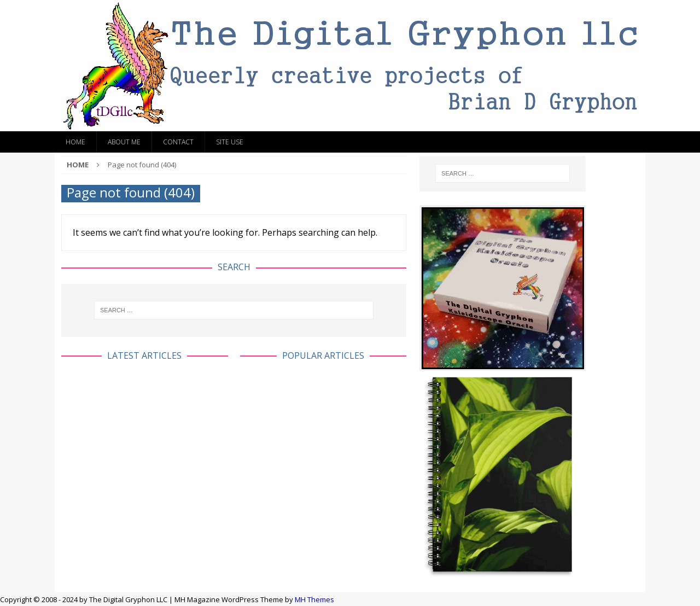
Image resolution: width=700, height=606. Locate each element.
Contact (178, 142)
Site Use (230, 142)
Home (75, 142)
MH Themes (314, 599)
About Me (124, 142)
